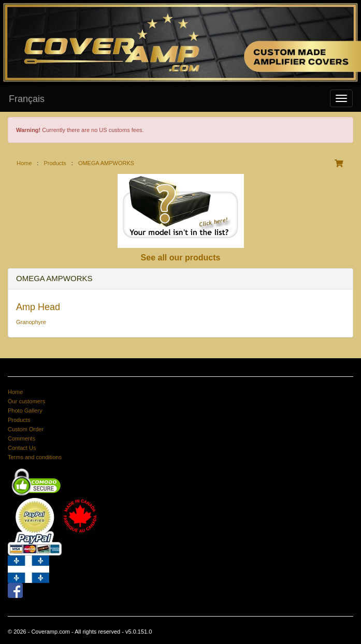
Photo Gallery (25, 411)
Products (55, 163)
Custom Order (26, 429)
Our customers (26, 401)
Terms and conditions (35, 457)
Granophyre (31, 322)
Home (24, 163)
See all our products (181, 258)
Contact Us (22, 448)
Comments (21, 438)
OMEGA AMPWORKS (106, 163)
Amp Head (38, 307)
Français (27, 99)
